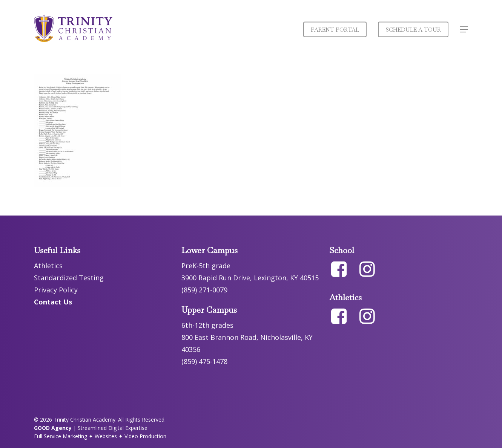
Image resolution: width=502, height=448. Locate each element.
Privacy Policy (56, 290)
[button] (464, 30)
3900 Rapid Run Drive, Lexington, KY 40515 (250, 278)
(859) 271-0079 (204, 290)
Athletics (48, 266)
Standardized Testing (69, 278)
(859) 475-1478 (204, 361)
